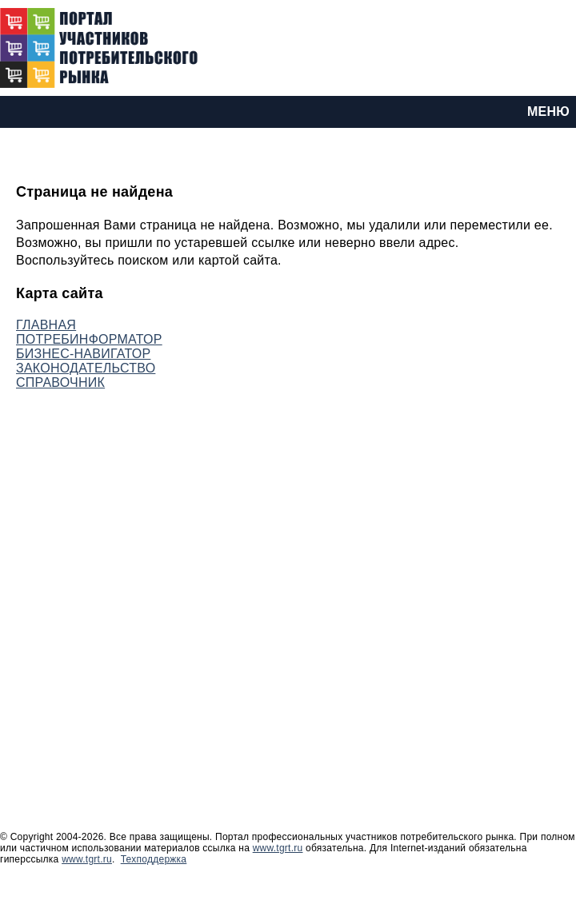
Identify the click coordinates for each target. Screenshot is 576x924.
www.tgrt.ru (278, 848)
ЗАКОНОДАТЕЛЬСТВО (86, 368)
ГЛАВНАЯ (46, 325)
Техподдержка (154, 859)
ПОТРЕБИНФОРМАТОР (89, 339)
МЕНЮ (548, 112)
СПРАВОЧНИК (60, 382)
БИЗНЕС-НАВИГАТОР (83, 354)
